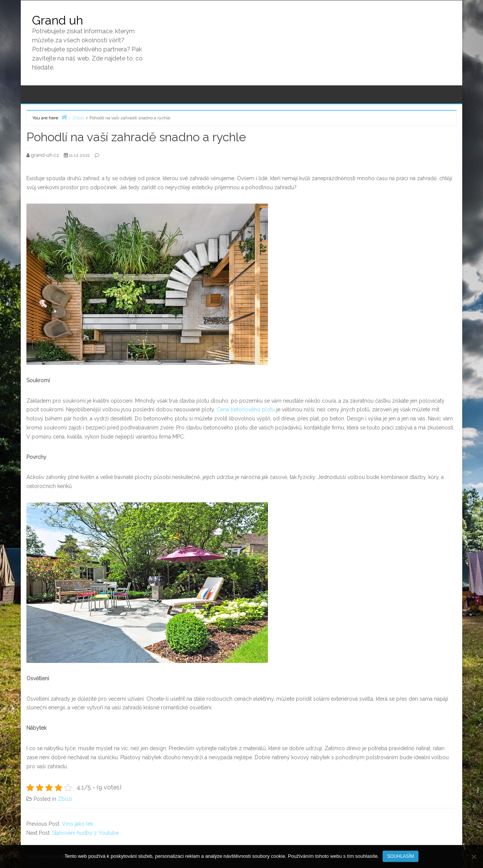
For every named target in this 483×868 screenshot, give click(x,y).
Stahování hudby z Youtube (85, 833)
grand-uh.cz (45, 155)
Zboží (65, 799)
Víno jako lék (78, 824)
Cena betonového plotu (246, 409)
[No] (474, 857)
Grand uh (58, 20)
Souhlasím (401, 856)
